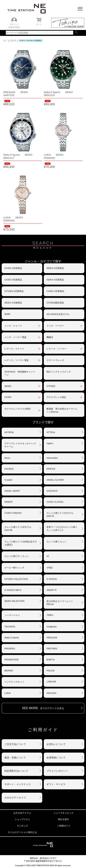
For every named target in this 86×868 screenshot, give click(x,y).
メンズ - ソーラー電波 (15, 337)
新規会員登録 (14, 27)
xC (48, 556)
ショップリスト (22, 819)
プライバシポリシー (57, 771)
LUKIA (8, 693)
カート (39, 24)
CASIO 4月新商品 (13, 280)
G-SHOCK (52, 579)
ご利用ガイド (64, 826)
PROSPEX (10, 649)
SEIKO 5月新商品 (55, 268)
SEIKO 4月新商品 (55, 280)
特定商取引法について (16, 771)
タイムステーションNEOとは (22, 832)
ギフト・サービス (56, 784)
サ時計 (50, 568)
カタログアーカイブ (15, 798)
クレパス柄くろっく (56, 542)
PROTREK (52, 649)
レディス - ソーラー (56, 349)
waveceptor (52, 458)
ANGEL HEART (12, 491)
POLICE (51, 671)
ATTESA (51, 432)
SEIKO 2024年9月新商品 (31, 41)
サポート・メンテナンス (18, 784)
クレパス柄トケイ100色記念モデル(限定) (21, 543)
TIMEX (50, 615)
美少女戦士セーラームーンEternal (60, 603)
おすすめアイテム (22, 813)
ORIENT (9, 502)
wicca (7, 458)
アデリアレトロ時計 (56, 397)
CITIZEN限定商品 (55, 303)
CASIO (8, 397)
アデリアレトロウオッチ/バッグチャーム (20, 445)
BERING (9, 671)
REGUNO (51, 693)
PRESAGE (52, 638)
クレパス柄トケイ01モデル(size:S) (60, 514)
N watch (8, 480)
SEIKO (13, 41)
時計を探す (64, 819)
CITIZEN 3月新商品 (14, 291)
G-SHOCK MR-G (13, 590)
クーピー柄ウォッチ (14, 568)
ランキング (22, 826)
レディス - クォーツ (14, 349)
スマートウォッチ (55, 360)
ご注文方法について (15, 744)
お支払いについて (56, 744)
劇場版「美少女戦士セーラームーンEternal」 (62, 410)
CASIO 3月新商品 (55, 291)
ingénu (50, 443)
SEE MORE (43, 708)
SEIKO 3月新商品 (13, 303)
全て (5, 41)
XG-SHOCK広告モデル (58, 314)
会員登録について (56, 757)
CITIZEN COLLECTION (16, 579)
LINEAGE (51, 682)
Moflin (7, 314)
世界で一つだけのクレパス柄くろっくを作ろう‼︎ (62, 529)
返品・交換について (15, 757)
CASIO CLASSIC (55, 502)
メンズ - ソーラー (55, 326)
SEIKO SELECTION (14, 601)
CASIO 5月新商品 (13, 268)
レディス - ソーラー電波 (17, 360)
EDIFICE (51, 469)
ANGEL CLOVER (55, 480)
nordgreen (52, 627)
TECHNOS (10, 627)
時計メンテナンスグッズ (59, 372)
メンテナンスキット (14, 682)
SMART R (51, 590)
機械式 (50, 337)
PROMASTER (11, 660)
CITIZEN (51, 386)
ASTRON (9, 432)
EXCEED (9, 469)
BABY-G (51, 660)
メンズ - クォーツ (13, 326)
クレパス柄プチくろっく (17, 556)
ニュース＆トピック (64, 813)
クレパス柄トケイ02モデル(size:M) (18, 529)
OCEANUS (52, 491)
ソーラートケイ (12, 615)
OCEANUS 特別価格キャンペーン (20, 373)
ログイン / (14, 24)
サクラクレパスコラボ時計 (18, 409)
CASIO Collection (13, 513)
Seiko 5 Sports (12, 638)
